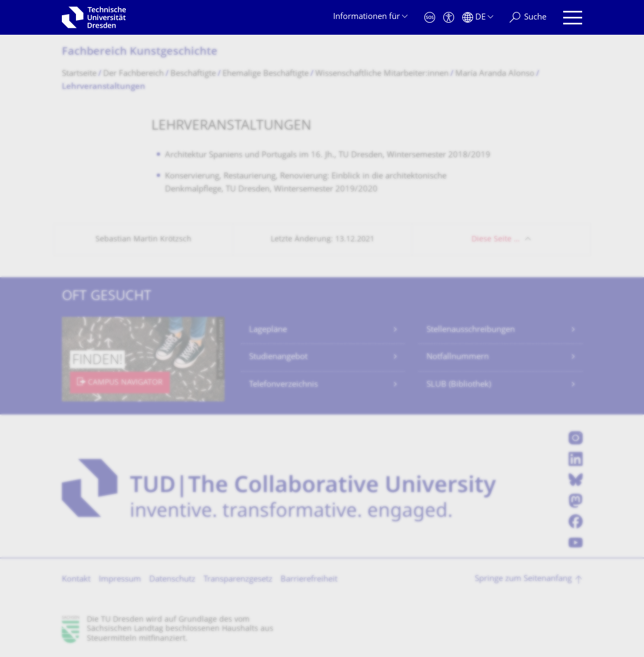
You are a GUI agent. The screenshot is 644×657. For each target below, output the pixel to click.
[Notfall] (430, 18)
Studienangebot (278, 357)
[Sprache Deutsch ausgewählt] (478, 18)
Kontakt (76, 580)
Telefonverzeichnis (283, 385)
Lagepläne (268, 330)
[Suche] (528, 18)
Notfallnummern (458, 357)
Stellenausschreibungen (471, 330)
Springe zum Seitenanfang (523, 579)
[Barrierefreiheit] (449, 18)
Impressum (120, 580)
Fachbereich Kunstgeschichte (140, 52)
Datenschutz (172, 580)
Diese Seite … (496, 240)
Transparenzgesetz (238, 580)
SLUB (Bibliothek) (459, 385)
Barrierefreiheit (309, 580)
